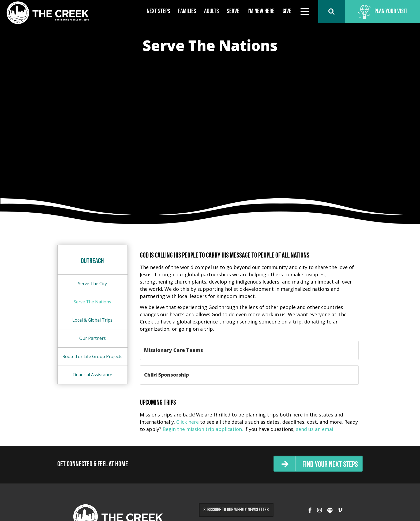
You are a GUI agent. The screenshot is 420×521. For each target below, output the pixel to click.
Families (187, 12)
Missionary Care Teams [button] (174, 350)
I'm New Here (261, 12)
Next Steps (158, 12)
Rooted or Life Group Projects (92, 356)
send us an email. (316, 429)
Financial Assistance (92, 375)
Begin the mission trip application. (203, 429)
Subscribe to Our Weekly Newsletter (236, 510)
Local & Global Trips (92, 320)
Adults (211, 12)
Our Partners (93, 338)
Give (287, 12)
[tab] (249, 350)
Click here (187, 422)
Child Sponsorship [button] (166, 375)
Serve (233, 12)
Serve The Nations (92, 302)
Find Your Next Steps (330, 465)
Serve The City (92, 284)
